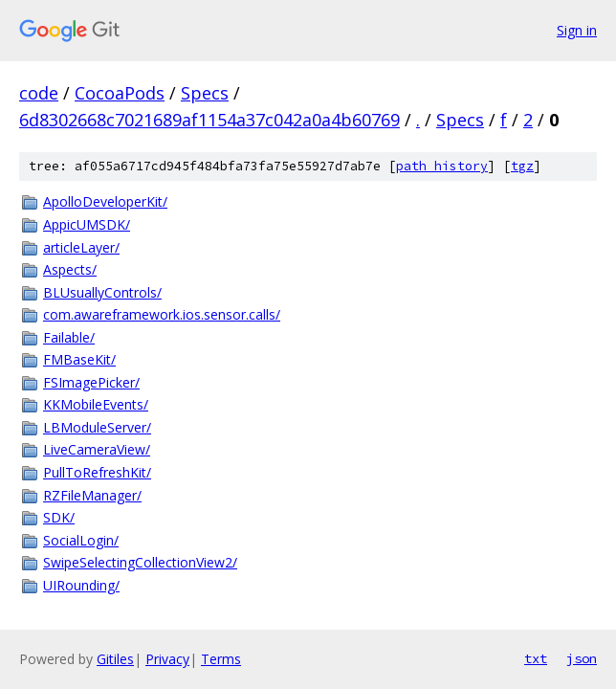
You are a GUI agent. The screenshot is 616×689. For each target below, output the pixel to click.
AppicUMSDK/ (87, 224)
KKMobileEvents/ (96, 404)
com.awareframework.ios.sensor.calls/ (162, 314)
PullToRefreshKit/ (97, 472)
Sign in (577, 30)
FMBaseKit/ (79, 359)
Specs (205, 93)
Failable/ (69, 337)
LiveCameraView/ (97, 449)
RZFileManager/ (92, 495)
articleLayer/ (81, 247)
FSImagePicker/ (91, 382)
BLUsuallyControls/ (102, 292)
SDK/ (59, 517)
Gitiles (115, 659)
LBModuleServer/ (97, 427)
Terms (221, 659)
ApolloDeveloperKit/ (105, 201)
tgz (522, 166)
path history (442, 166)
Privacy (167, 659)
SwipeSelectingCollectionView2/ (140, 562)
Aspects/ (70, 269)
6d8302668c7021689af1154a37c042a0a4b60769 (209, 120)
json (582, 658)
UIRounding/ (81, 585)
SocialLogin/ (81, 540)
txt (536, 658)
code (39, 93)
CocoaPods (120, 93)
